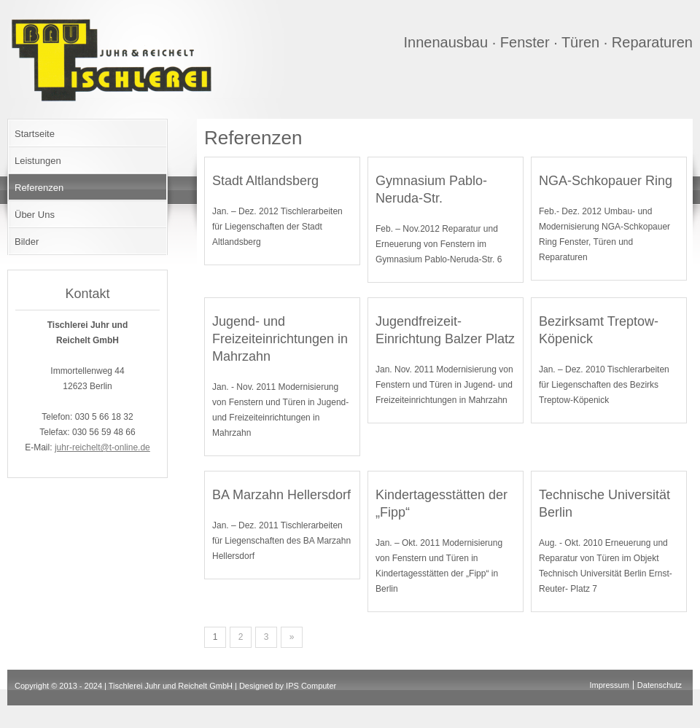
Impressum (609, 685)
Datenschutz (660, 685)
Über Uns (35, 215)
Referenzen (39, 188)
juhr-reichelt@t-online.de (102, 447)
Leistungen (38, 161)
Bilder (27, 242)
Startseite (35, 134)
